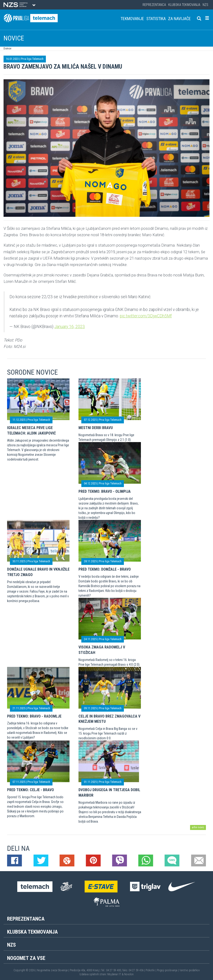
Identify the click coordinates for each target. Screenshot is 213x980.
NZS (205, 5)
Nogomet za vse (26, 958)
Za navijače (179, 19)
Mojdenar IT (114, 974)
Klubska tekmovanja (184, 5)
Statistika (156, 19)
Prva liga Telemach (32, 59)
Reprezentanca (154, 5)
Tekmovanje (132, 19)
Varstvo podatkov (190, 970)
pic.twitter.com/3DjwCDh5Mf (146, 316)
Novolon (129, 974)
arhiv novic (198, 827)
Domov (7, 49)
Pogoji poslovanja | (168, 970)
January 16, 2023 (70, 327)
